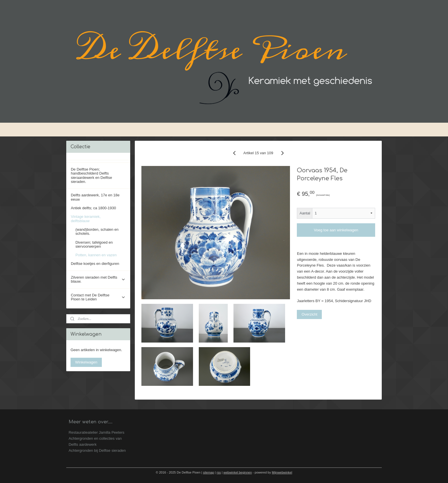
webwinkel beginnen (238, 472)
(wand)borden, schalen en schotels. (97, 231)
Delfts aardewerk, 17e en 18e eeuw (95, 197)
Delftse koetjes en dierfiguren (95, 264)
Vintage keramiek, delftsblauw (98, 219)
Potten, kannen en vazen (96, 255)
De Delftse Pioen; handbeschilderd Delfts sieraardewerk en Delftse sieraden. (91, 175)
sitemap (209, 472)
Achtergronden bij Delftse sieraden (97, 450)
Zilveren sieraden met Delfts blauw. (98, 279)
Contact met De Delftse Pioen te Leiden (98, 297)
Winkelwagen (86, 362)
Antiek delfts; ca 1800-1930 (94, 208)
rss (219, 472)
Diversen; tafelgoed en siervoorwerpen (94, 244)
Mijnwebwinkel (282, 472)
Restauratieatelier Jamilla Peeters (96, 432)
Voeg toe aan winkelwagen (336, 230)
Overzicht (310, 314)
